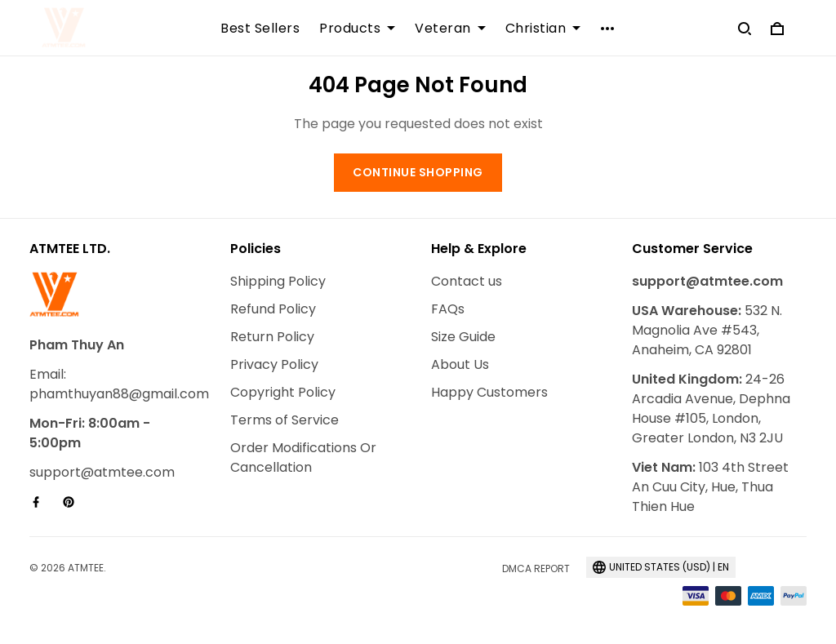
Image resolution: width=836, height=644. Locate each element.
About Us (460, 364)
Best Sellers (260, 29)
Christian (543, 29)
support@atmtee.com (102, 472)
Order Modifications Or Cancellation (303, 457)
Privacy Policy (274, 364)
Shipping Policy (278, 281)
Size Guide (463, 337)
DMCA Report (536, 568)
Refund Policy (273, 309)
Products (357, 29)
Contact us (467, 281)
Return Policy (272, 337)
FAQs (448, 309)
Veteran (450, 29)
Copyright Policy (283, 392)
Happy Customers (489, 392)
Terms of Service (285, 420)
